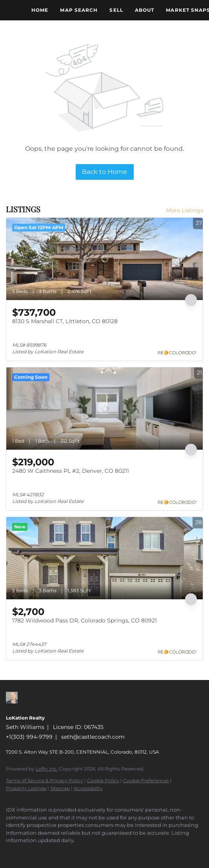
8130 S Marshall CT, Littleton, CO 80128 (65, 321)
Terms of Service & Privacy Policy (45, 780)
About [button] (145, 10)
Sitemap (60, 788)
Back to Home (104, 172)
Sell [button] (116, 10)
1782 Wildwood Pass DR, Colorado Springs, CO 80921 (85, 620)
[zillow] (10, 852)
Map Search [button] (79, 10)
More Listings (184, 210)
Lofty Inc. (47, 769)
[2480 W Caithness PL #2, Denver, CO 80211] (104, 409)
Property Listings (26, 788)
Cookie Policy (103, 780)
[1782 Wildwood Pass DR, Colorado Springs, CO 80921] (104, 558)
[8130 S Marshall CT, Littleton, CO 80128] (104, 259)
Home (40, 10)
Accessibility (88, 788)
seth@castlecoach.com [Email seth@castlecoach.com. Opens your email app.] (93, 737)
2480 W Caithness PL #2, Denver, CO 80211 (71, 471)
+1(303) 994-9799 (29, 737)
